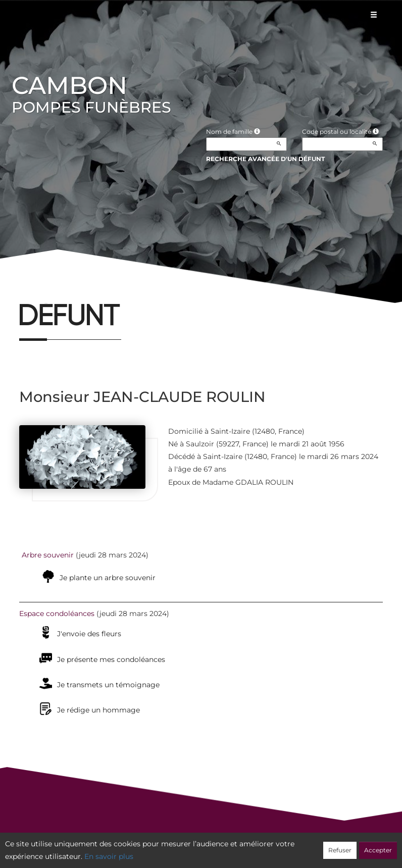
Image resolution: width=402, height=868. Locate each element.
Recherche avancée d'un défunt (265, 159)
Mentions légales (292, 846)
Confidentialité (196, 846)
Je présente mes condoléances (111, 659)
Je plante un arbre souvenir (108, 578)
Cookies (242, 846)
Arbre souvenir (48, 555)
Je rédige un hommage (98, 710)
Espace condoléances (57, 614)
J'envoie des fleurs (89, 634)
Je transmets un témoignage (108, 685)
